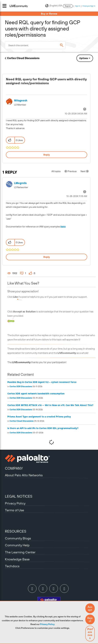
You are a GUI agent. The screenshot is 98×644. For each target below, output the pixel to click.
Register (68, 6)
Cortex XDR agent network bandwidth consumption (36, 394)
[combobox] (35, 45)
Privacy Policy (47, 624)
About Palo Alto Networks (24, 475)
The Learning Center (20, 552)
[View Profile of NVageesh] (21, 101)
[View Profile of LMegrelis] (20, 183)
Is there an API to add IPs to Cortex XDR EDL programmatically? (43, 428)
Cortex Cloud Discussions (23, 58)
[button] (90, 608)
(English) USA (54, 6)
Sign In (78, 6)
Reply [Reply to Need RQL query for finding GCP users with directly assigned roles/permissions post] (47, 155)
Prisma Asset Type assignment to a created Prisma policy (39, 417)
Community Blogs (18, 538)
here (63, 227)
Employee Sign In (89, 6)
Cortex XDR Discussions (21, 387)
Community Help (17, 545)
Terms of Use (14, 510)
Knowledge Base (17, 559)
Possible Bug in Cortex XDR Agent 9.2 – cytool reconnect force (42, 382)
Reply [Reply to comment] (47, 257)
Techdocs (12, 566)
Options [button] (84, 58)
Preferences (90, 634)
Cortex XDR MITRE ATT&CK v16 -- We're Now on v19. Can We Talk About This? (50, 405)
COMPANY (14, 468)
